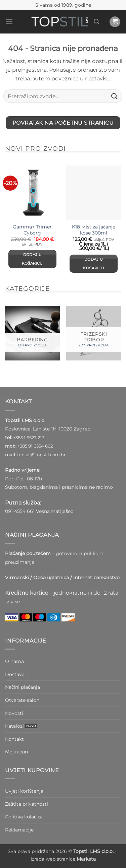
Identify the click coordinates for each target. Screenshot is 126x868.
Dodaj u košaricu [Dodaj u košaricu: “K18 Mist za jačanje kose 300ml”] (94, 264)
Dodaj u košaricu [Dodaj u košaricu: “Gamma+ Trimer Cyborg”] (32, 259)
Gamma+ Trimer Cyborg (32, 230)
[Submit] (115, 96)
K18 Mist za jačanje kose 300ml (94, 230)
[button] (9, 22)
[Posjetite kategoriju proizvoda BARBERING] (32, 333)
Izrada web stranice (63, 859)
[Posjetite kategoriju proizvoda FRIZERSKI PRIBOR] (94, 333)
